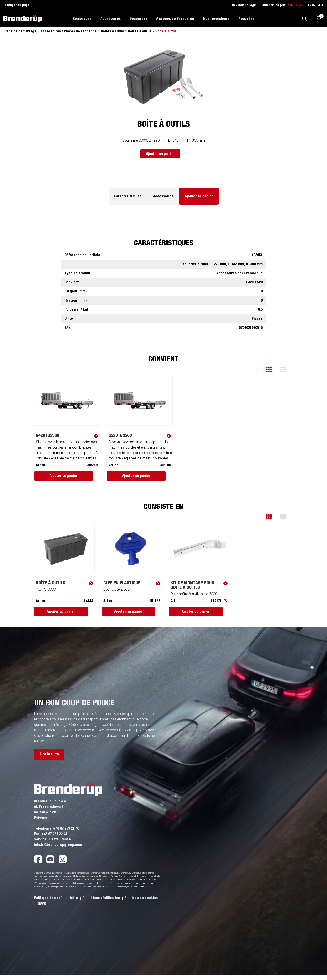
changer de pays (17, 5)
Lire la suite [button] (49, 754)
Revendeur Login (244, 5)
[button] (272, 370)
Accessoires (110, 19)
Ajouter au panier (160, 154)
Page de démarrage (20, 31)
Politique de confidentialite (56, 898)
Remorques (82, 19)
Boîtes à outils (112, 31)
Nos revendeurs (216, 19)
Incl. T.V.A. (294, 5)
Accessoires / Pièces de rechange (69, 31)
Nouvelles (246, 19)
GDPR (42, 904)
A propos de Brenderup (175, 19)
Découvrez (138, 19)
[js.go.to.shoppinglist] (319, 19)
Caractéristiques (128, 196)
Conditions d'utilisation (102, 898)
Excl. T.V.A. (316, 5)
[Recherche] (304, 19)
